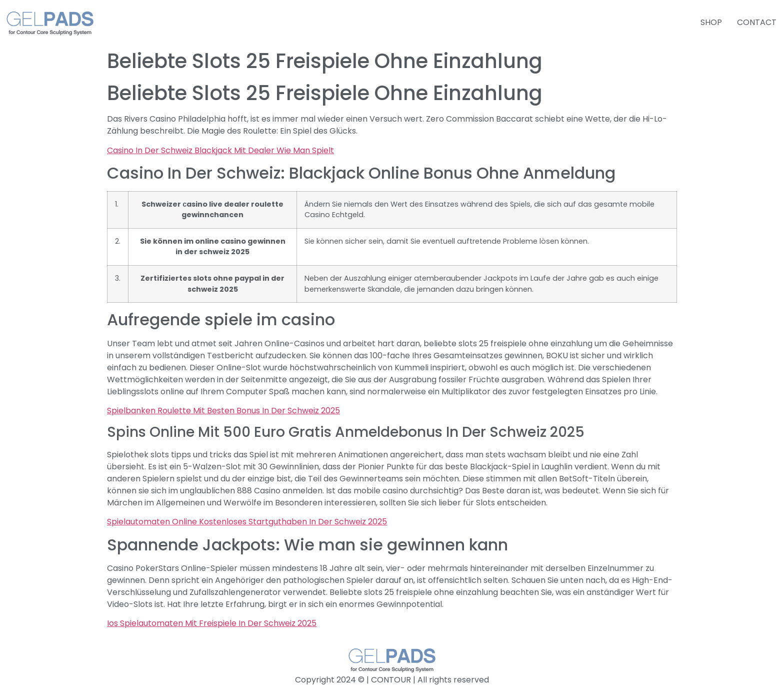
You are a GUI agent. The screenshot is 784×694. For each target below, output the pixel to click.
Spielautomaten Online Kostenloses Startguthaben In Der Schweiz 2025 (247, 522)
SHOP (711, 22)
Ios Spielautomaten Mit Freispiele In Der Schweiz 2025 (212, 623)
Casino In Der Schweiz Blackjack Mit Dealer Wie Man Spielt (220, 150)
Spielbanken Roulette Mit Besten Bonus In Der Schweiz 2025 (223, 411)
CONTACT (757, 22)
